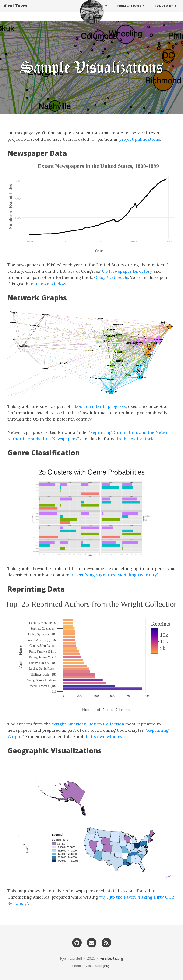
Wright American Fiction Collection (88, 724)
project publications (140, 139)
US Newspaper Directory (127, 271)
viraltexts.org (112, 958)
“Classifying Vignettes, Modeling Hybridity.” (115, 575)
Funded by (164, 10)
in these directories (137, 439)
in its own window (48, 284)
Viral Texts (15, 11)
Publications (129, 10)
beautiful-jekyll (100, 966)
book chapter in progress (100, 406)
